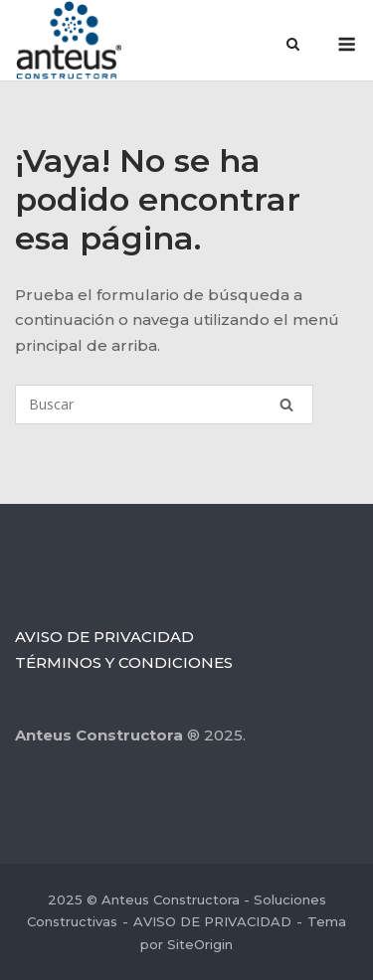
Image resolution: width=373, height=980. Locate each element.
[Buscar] (164, 405)
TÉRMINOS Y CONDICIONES (124, 662)
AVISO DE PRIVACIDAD (104, 637)
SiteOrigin (200, 944)
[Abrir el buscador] (293, 46)
